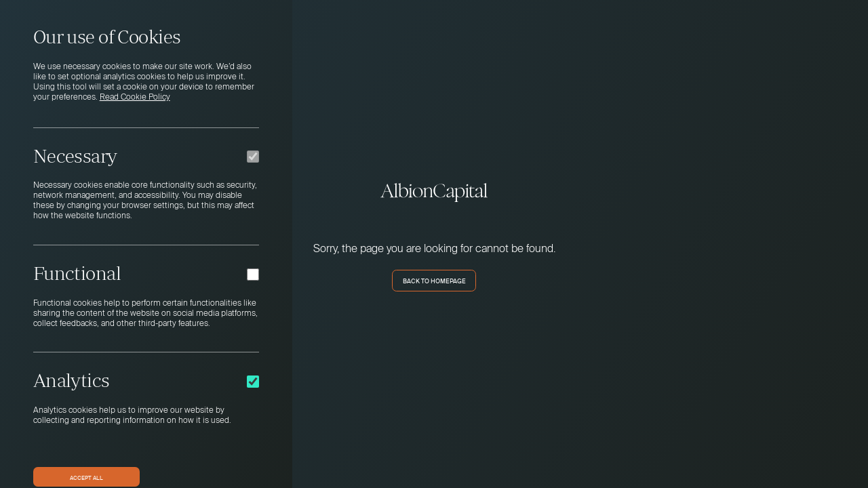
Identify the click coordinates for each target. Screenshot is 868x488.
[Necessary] (253, 157)
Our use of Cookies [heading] (107, 37)
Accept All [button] (86, 477)
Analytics (72, 380)
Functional (77, 273)
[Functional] (253, 274)
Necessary (75, 156)
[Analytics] (253, 382)
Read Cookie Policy (135, 98)
